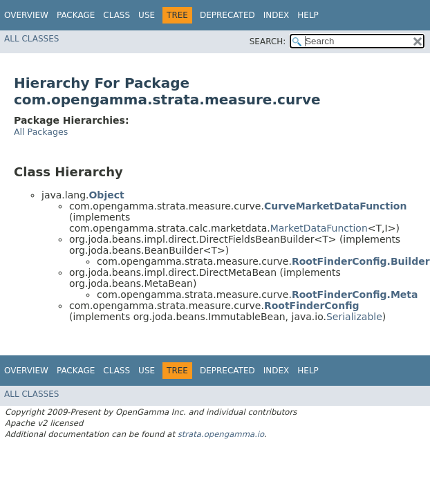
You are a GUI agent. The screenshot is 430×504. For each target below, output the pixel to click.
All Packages (41, 132)
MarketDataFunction (319, 228)
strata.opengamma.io (221, 434)
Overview (26, 15)
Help (308, 15)
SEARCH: (268, 41)
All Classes (31, 39)
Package (76, 15)
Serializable (354, 317)
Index (277, 15)
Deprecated (227, 15)
